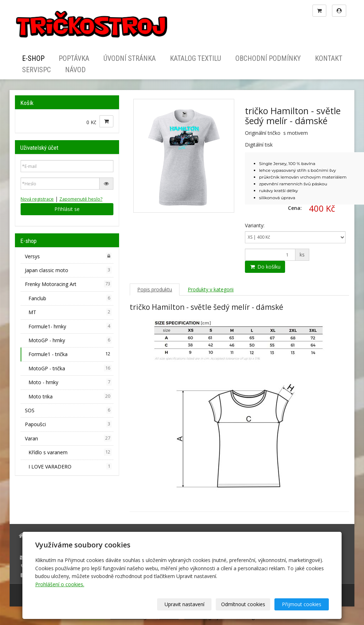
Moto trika (70, 396)
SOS (68, 410)
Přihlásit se (67, 209)
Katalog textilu (196, 58)
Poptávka (74, 58)
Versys (68, 256)
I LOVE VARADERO (70, 466)
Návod (75, 70)
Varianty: (255, 225)
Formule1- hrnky (70, 326)
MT (70, 312)
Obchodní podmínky (268, 58)
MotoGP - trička (70, 368)
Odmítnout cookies (243, 604)
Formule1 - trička (70, 354)
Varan (68, 438)
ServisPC (36, 70)
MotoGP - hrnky (70, 340)
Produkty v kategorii (211, 289)
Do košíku (265, 267)
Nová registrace (37, 199)
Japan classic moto (68, 270)
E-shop (33, 58)
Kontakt (329, 58)
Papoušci (68, 424)
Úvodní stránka (130, 58)
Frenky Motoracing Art (68, 284)
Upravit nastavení (184, 604)
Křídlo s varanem (70, 452)
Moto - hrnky (70, 382)
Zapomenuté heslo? (81, 199)
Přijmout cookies (302, 604)
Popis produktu (155, 289)
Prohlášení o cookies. (60, 584)
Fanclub (70, 298)
